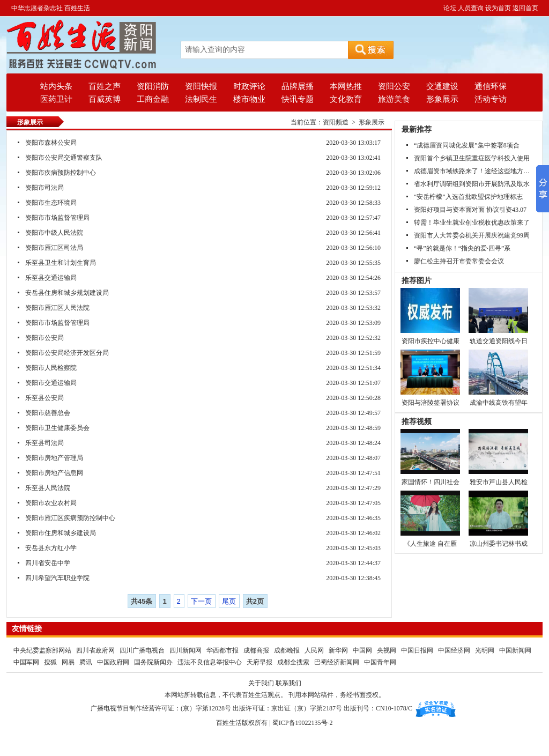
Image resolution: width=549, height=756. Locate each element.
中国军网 (26, 662)
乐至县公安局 (44, 398)
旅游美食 (394, 99)
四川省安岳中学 (48, 563)
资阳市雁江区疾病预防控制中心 (70, 518)
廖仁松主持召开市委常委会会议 (459, 261)
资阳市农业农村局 (51, 503)
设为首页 (498, 8)
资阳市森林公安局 (51, 143)
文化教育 (346, 99)
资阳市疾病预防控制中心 (61, 173)
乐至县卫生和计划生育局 (61, 263)
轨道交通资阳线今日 (499, 341)
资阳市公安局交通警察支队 (64, 158)
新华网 (338, 650)
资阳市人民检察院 (51, 368)
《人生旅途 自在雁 (430, 544)
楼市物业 (249, 99)
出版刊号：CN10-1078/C (378, 708)
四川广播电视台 (143, 650)
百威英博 (105, 99)
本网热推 (346, 86)
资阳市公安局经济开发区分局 (67, 353)
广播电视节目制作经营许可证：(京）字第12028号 (161, 708)
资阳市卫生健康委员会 (57, 428)
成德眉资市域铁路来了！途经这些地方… (472, 171)
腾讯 (86, 662)
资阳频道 (336, 122)
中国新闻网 (515, 650)
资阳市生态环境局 (51, 203)
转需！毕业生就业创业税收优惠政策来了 (472, 223)
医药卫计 (56, 99)
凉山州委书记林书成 (499, 544)
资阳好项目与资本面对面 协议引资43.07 (470, 210)
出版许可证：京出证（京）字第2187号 (287, 708)
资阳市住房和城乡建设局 (61, 533)
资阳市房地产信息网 (54, 473)
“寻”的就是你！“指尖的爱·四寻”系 (462, 248)
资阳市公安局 (44, 338)
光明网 (485, 650)
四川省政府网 (96, 650)
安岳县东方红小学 (51, 548)
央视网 (387, 650)
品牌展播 (298, 86)
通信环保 (491, 86)
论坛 (450, 8)
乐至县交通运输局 (51, 278)
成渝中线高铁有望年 (499, 403)
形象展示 (442, 99)
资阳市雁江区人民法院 (57, 308)
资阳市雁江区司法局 (54, 248)
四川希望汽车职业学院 (57, 578)
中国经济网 (454, 650)
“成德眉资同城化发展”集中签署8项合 (467, 145)
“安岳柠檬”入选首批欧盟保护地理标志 (468, 197)
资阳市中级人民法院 (54, 233)
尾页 (229, 601)
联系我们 (288, 683)
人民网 (314, 650)
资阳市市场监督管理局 (57, 218)
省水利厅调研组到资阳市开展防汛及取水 (472, 184)
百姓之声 (105, 86)
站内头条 (56, 86)
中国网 (362, 650)
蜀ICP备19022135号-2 (303, 723)
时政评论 (249, 86)
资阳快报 (201, 86)
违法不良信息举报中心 (210, 662)
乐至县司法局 (44, 443)
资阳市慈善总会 (48, 413)
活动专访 (491, 99)
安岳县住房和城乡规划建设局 (67, 293)
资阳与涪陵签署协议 (431, 403)
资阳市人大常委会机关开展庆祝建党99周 (472, 235)
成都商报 (257, 650)
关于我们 (261, 683)
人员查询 (471, 8)
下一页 (201, 601)
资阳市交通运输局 (51, 383)
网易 (68, 662)
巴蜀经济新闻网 (337, 662)
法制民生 (201, 99)
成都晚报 (288, 650)
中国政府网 (113, 662)
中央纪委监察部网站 (42, 650)
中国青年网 (380, 662)
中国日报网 (417, 650)
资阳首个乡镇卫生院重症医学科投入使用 (472, 158)
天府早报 (259, 662)
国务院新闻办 (153, 662)
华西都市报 (222, 650)
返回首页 (525, 8)
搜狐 (50, 662)
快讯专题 (298, 99)
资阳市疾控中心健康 (431, 341)
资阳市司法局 (44, 188)
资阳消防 (153, 86)
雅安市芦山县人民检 (499, 482)
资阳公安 (394, 86)
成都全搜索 (293, 662)
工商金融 (153, 99)
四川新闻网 (186, 650)
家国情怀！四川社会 (431, 482)
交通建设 (442, 86)
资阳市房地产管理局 (54, 458)
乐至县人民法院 (48, 488)
